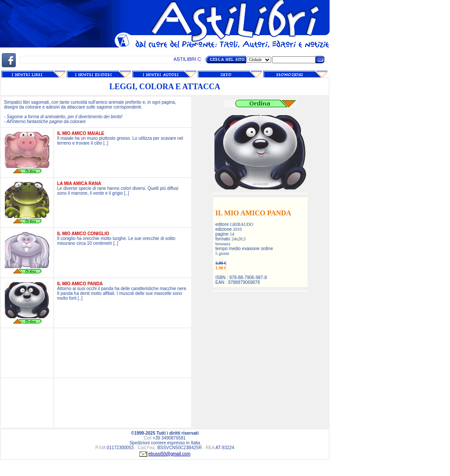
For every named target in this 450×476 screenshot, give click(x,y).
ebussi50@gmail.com (170, 454)
